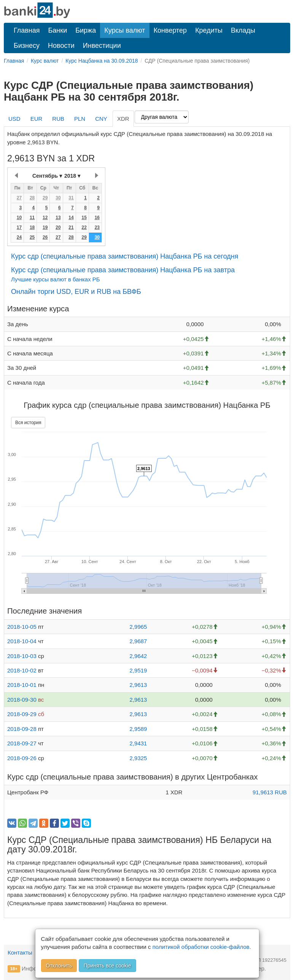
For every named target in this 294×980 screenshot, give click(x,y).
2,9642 (138, 656)
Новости (61, 46)
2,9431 (138, 743)
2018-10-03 (22, 656)
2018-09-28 (22, 729)
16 (97, 218)
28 (32, 198)
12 (45, 218)
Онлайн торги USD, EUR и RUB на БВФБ (76, 292)
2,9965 (138, 627)
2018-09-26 (22, 758)
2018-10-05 (22, 627)
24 (19, 237)
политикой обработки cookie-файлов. (202, 947)
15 (84, 218)
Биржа (86, 30)
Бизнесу (27, 46)
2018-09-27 (22, 743)
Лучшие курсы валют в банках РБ (56, 279)
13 (58, 218)
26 (45, 237)
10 (19, 218)
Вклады (243, 30)
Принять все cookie (107, 966)
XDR (123, 119)
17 (19, 227)
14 (71, 218)
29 (45, 198)
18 (32, 227)
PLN (80, 119)
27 (19, 198)
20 (58, 227)
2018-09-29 (22, 714)
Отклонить (59, 966)
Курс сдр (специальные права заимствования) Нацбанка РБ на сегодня (125, 256)
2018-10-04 (22, 641)
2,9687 (138, 641)
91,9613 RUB (270, 792)
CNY (101, 119)
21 (71, 227)
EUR (37, 119)
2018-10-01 (22, 685)
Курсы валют (125, 30)
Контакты (20, 952)
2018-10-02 (22, 670)
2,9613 (138, 685)
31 (71, 198)
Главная (27, 30)
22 (84, 227)
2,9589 (138, 729)
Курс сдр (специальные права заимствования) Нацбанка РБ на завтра (123, 270)
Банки (58, 30)
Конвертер (170, 30)
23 (97, 227)
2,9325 (138, 758)
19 (45, 227)
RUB (58, 119)
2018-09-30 (22, 700)
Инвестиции (102, 46)
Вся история (28, 423)
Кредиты (209, 30)
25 (32, 237)
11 (32, 218)
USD (14, 119)
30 (58, 198)
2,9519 (138, 670)
